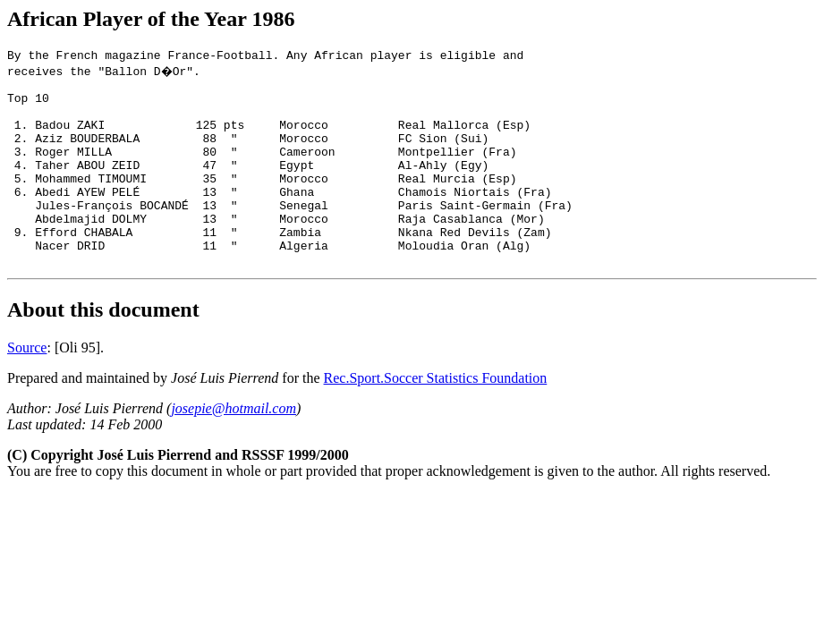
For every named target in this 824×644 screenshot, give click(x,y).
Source (27, 388)
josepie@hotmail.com (234, 449)
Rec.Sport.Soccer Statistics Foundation (436, 418)
